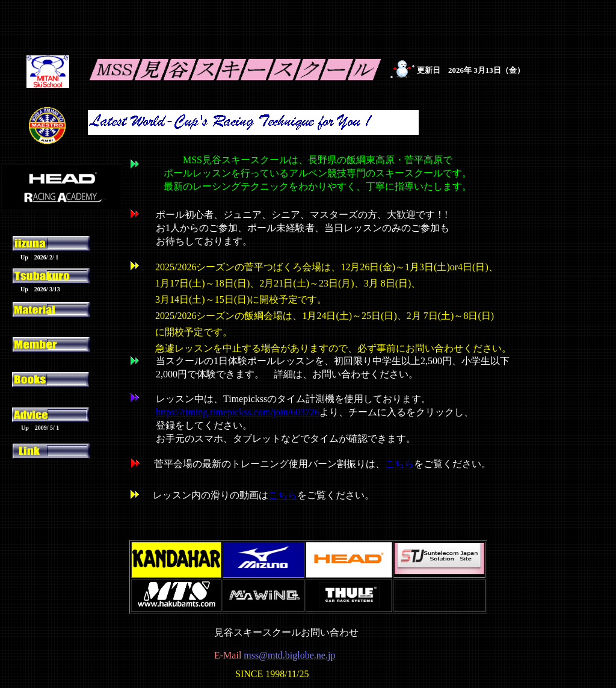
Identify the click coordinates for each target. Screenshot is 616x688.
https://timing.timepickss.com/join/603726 (238, 412)
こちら (283, 495)
